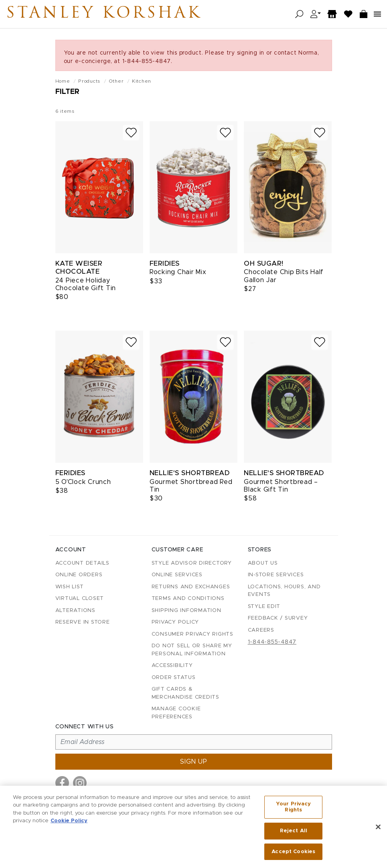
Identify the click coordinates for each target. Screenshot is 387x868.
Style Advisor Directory (192, 563)
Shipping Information (186, 611)
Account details (82, 563)
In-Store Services (276, 575)
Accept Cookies (293, 854)
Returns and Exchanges (191, 587)
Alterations (75, 611)
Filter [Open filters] (67, 92)
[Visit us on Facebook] (62, 783)
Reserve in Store (83, 622)
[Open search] (299, 14)
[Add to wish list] (131, 133)
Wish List (70, 587)
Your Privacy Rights (294, 810)
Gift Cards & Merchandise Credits (185, 693)
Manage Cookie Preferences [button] (176, 713)
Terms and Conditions (188, 599)
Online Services (177, 575)
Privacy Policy (175, 622)
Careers (261, 630)
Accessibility (172, 666)
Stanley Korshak (104, 14)
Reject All (294, 833)
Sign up (194, 762)
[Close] (378, 829)
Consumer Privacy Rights (192, 634)
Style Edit (264, 607)
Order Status (174, 678)
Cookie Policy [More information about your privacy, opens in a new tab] (69, 823)
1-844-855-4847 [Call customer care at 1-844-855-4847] (272, 642)
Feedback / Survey (278, 618)
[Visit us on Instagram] (80, 783)
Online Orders (79, 575)
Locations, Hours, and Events (284, 591)
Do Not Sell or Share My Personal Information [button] (192, 650)
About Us (263, 563)
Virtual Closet (80, 599)
